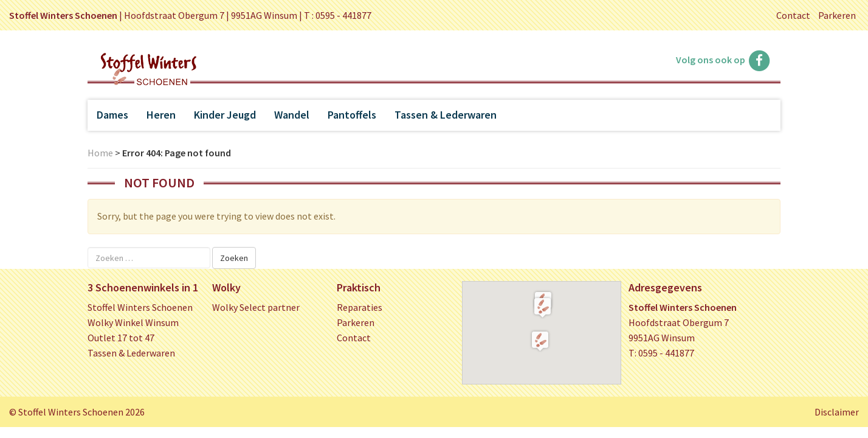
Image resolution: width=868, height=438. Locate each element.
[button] (542, 307)
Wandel (292, 115)
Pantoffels (352, 115)
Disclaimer (837, 412)
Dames (112, 115)
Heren (161, 115)
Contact (793, 15)
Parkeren (837, 15)
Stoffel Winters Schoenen (140, 307)
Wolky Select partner (256, 307)
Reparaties (360, 307)
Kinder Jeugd (225, 115)
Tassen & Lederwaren (446, 115)
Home (100, 153)
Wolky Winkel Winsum (133, 322)
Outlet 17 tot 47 (121, 338)
